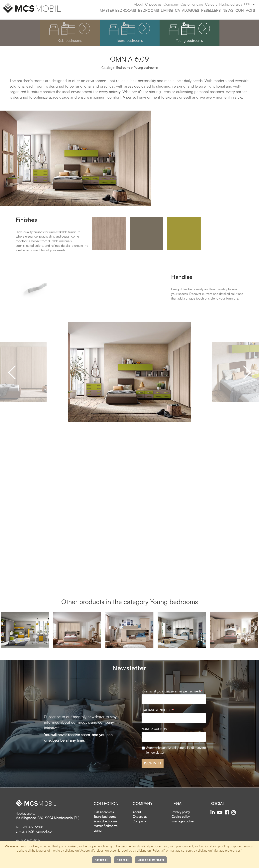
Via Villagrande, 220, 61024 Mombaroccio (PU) (48, 826)
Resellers (211, 11)
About (138, 5)
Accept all (102, 860)
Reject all (123, 860)
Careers (211, 5)
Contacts (245, 11)
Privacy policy (181, 820)
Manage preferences (151, 860)
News (228, 11)
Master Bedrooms (118, 11)
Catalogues (187, 11)
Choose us (153, 5)
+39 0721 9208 (32, 835)
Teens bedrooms (105, 824)
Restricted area (231, 5)
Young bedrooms (105, 829)
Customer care (192, 5)
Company (171, 5)
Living (167, 11)
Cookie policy (181, 824)
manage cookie (183, 829)
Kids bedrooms (104, 820)
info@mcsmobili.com (40, 839)
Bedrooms (148, 11)
